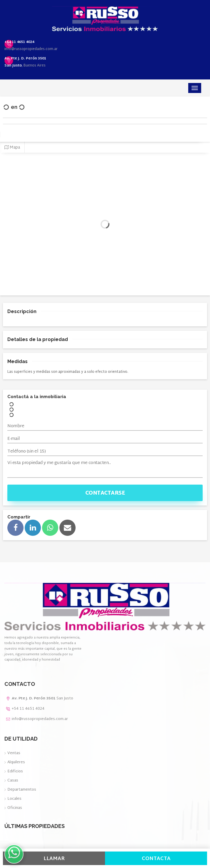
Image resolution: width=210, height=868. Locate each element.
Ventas (14, 753)
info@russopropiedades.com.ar (31, 49)
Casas (13, 781)
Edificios (15, 771)
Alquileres (16, 762)
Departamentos (22, 790)
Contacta (156, 859)
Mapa (12, 148)
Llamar (54, 859)
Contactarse (105, 493)
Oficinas (15, 808)
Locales (14, 799)
